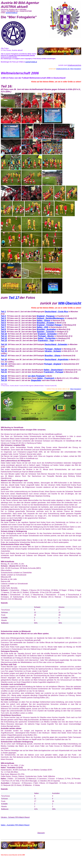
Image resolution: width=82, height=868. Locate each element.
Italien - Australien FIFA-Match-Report (15, 825)
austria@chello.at (12, 13)
